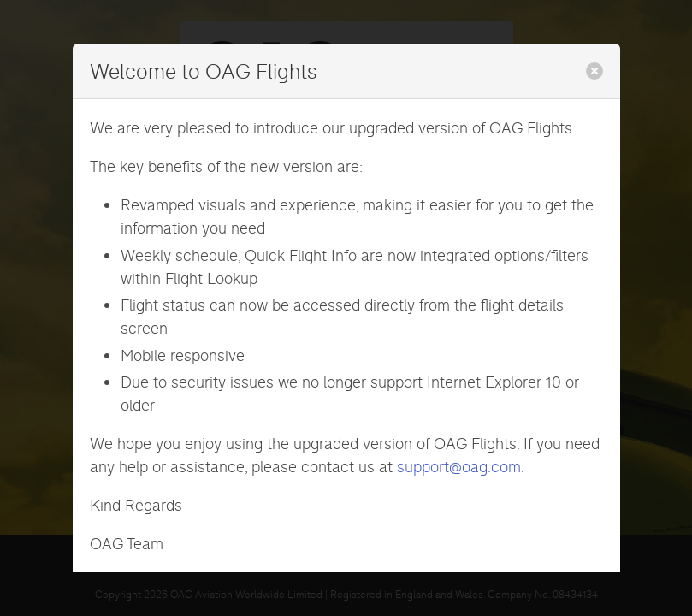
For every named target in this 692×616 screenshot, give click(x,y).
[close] (594, 71)
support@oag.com (459, 466)
